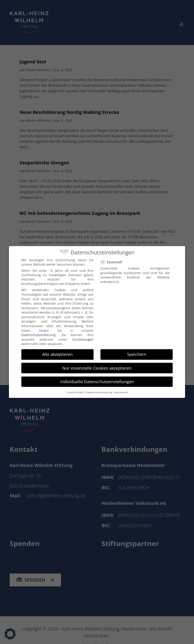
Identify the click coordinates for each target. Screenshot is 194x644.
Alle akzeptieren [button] (57, 352)
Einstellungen (83, 337)
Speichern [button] (137, 352)
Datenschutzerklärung (38, 333)
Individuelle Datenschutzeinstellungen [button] (97, 380)
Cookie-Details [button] (75, 390)
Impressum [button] (121, 390)
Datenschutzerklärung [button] (99, 390)
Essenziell (113, 260)
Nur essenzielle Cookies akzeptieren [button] (97, 366)
